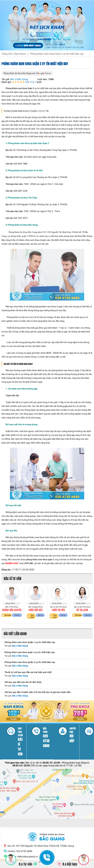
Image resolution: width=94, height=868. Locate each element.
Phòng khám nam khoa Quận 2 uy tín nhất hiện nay (30, 662)
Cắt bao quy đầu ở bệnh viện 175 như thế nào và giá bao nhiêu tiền (38, 692)
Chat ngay (8, 615)
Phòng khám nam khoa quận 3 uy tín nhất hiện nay (30, 652)
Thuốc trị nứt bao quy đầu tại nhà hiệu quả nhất (28, 672)
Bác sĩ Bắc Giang (19, 79)
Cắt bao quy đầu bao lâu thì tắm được (23, 682)
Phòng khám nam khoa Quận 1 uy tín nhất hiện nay (30, 642)
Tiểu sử (17, 615)
